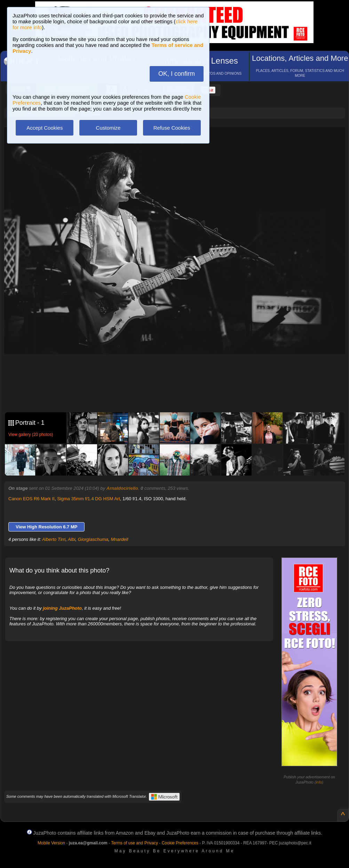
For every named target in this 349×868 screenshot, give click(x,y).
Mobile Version (51, 843)
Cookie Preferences (180, 843)
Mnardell (119, 539)
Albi (72, 539)
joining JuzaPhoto (62, 608)
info (319, 782)
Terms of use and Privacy (134, 843)
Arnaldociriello (122, 488)
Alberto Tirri (54, 539)
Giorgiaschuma (93, 539)
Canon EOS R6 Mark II (31, 499)
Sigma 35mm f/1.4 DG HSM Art (89, 499)
